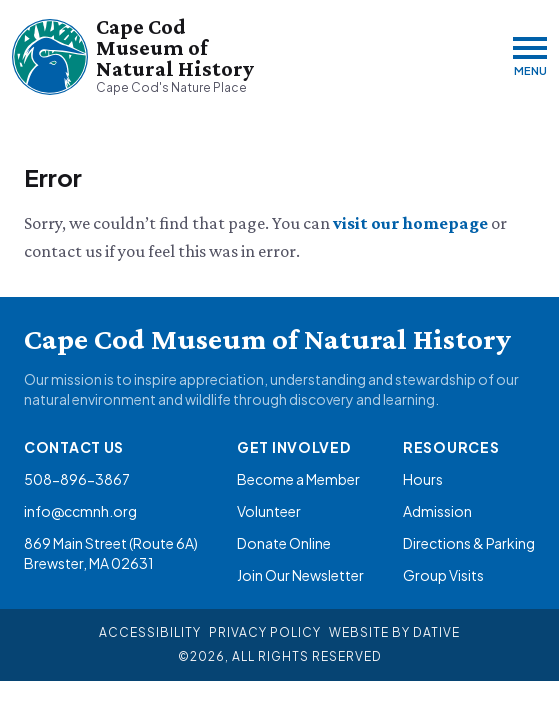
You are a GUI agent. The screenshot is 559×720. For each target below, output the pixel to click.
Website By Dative (394, 632)
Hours (423, 479)
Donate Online (284, 543)
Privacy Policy (265, 632)
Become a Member (298, 479)
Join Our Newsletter (300, 575)
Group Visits (443, 575)
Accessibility (150, 632)
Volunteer (269, 511)
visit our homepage (412, 223)
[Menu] (530, 56)
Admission (437, 511)
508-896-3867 (77, 479)
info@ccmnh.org (80, 511)
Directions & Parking (469, 543)
